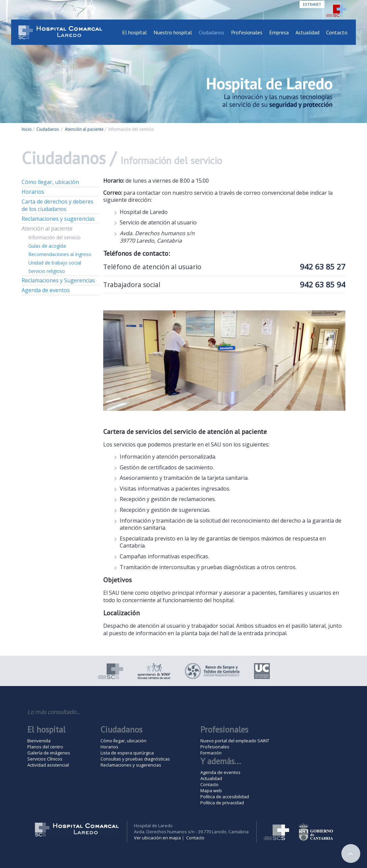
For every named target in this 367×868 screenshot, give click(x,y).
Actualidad (307, 32)
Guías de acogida (47, 246)
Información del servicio (54, 237)
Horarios (33, 192)
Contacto (337, 32)
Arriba (351, 854)
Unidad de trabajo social (55, 263)
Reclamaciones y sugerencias (58, 219)
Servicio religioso (47, 271)
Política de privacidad (222, 803)
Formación (211, 753)
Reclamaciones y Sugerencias (58, 280)
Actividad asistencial (48, 765)
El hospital (134, 32)
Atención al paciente (84, 129)
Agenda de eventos (46, 290)
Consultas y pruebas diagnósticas (135, 759)
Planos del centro (45, 747)
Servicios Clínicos (45, 759)
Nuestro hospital (173, 32)
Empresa (279, 32)
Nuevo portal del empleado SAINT (235, 741)
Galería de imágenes (49, 753)
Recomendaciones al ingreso (60, 254)
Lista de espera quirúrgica (127, 753)
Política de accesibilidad (225, 797)
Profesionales (247, 32)
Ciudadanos (211, 32)
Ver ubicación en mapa (157, 838)
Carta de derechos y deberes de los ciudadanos (58, 205)
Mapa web (211, 790)
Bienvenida (39, 741)
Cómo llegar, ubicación (50, 182)
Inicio (27, 129)
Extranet (312, 4)
